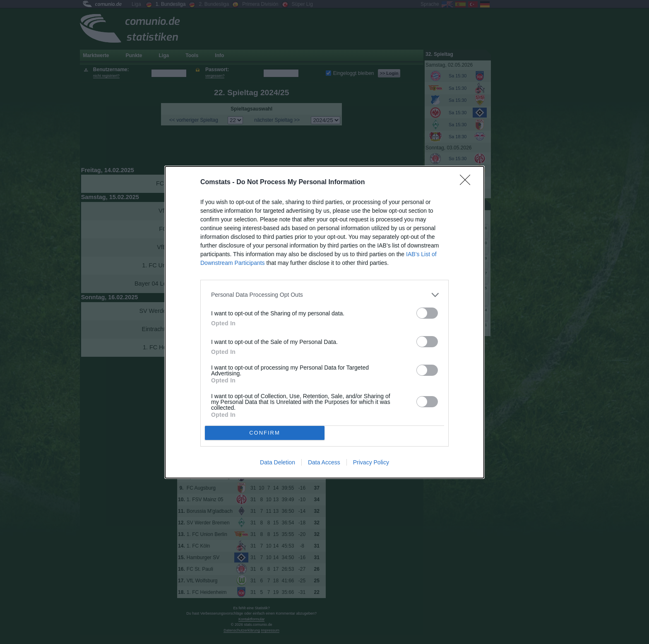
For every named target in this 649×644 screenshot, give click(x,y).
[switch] (427, 313)
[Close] (468, 183)
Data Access (324, 462)
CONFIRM (265, 433)
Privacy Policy (371, 462)
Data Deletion (278, 462)
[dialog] (324, 322)
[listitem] (324, 295)
